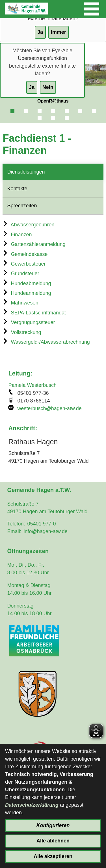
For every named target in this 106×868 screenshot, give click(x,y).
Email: (14, 531)
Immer (59, 32)
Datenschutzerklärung (32, 805)
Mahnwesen (20, 303)
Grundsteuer (21, 274)
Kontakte (17, 189)
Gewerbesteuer (24, 264)
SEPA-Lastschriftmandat (34, 313)
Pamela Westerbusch (32, 385)
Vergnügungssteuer (29, 322)
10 (67, 118)
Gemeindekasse (25, 254)
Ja (32, 87)
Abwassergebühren (28, 225)
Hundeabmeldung (27, 283)
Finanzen (17, 235)
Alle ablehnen (53, 841)
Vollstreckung (22, 332)
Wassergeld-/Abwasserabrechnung (46, 342)
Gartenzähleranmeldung (34, 244)
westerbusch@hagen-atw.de (49, 408)
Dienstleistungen (26, 172)
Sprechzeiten (22, 206)
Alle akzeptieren (53, 856)
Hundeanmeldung (27, 293)
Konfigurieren (53, 825)
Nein (48, 87)
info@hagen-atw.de (45, 531)
